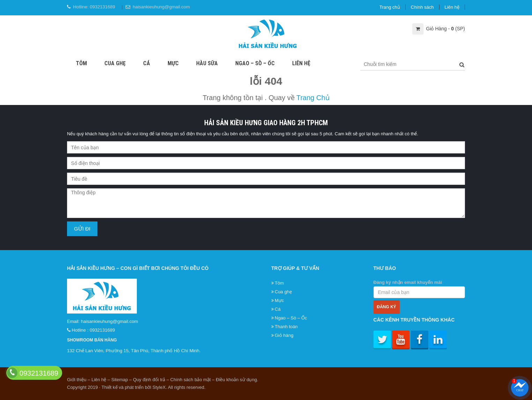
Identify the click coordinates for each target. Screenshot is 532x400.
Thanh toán (286, 327)
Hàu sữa (207, 63)
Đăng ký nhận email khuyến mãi (419, 289)
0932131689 (102, 7)
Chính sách (422, 7)
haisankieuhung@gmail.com (161, 7)
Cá (147, 63)
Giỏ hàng (284, 335)
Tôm (81, 63)
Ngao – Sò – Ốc (255, 63)
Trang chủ (390, 7)
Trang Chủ (313, 98)
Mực (173, 63)
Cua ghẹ (115, 63)
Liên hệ (452, 7)
